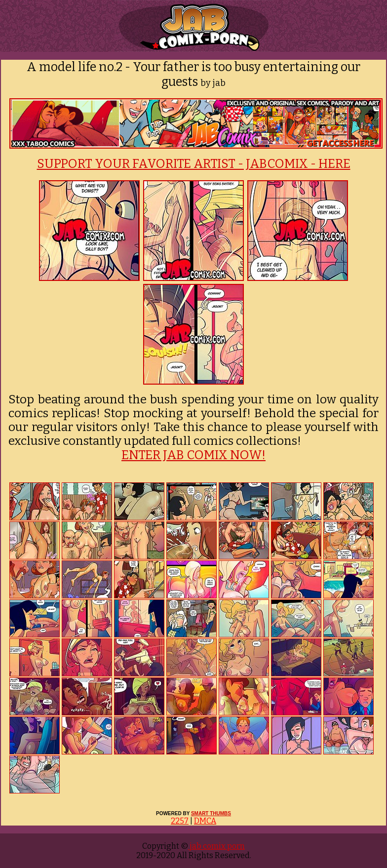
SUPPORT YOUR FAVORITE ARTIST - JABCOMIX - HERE (194, 164)
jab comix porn (216, 846)
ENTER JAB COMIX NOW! (193, 455)
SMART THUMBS (211, 813)
